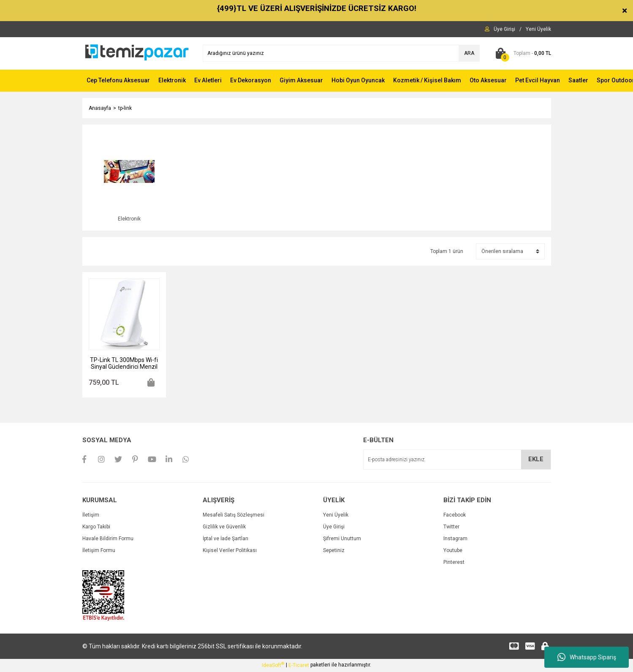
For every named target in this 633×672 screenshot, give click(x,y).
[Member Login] (504, 29)
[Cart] (522, 53)
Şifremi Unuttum (342, 540)
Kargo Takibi (96, 528)
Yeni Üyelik (336, 516)
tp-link (125, 108)
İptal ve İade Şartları (225, 540)
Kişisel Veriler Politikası (230, 552)
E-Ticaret (299, 666)
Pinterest (454, 563)
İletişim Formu (99, 552)
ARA (469, 53)
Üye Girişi (334, 528)
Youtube (453, 552)
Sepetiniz (334, 552)
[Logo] (136, 53)
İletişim (91, 516)
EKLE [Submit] (536, 460)
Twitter (451, 528)
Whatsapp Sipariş (587, 657)
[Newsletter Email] (457, 460)
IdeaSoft (273, 666)
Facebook (455, 516)
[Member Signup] (538, 29)
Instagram (455, 540)
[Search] (341, 53)
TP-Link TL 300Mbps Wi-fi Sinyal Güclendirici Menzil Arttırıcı (124, 365)
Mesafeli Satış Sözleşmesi (234, 516)
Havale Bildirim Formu (108, 540)
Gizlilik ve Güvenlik (224, 528)
